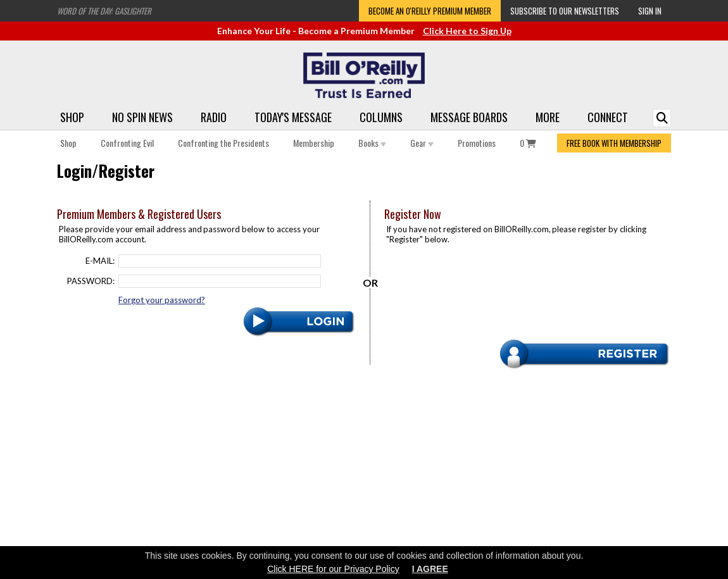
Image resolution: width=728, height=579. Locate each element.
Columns (381, 117)
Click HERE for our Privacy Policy (333, 569)
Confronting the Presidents (223, 143)
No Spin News (142, 117)
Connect (608, 117)
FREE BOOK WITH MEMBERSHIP (614, 143)
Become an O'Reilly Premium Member (430, 11)
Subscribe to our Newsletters (565, 11)
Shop (72, 117)
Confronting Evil (127, 143)
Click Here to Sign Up (467, 31)
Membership (314, 143)
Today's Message (293, 117)
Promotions (477, 143)
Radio (214, 117)
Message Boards (469, 117)
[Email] (220, 261)
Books (372, 143)
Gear (422, 143)
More (548, 117)
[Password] (220, 281)
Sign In (650, 11)
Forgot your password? (162, 300)
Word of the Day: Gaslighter (104, 11)
